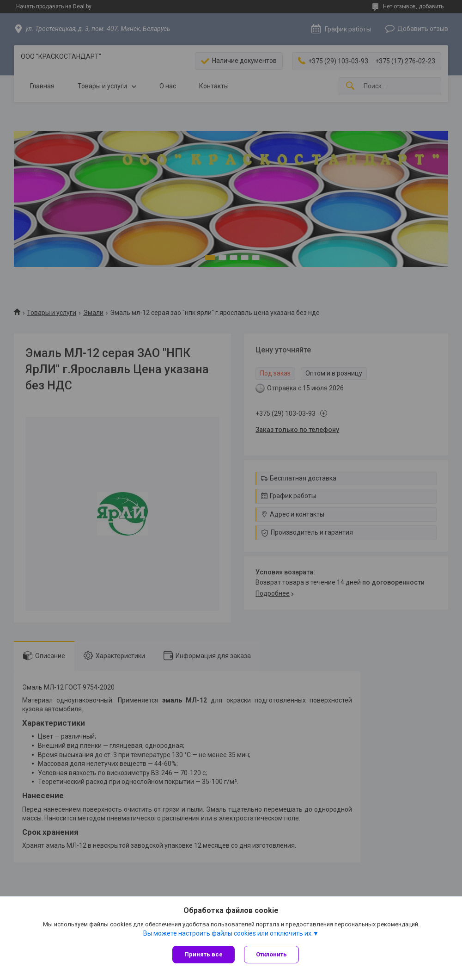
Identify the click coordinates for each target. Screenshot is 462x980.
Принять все (204, 954)
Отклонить (271, 954)
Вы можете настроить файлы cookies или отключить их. (228, 933)
